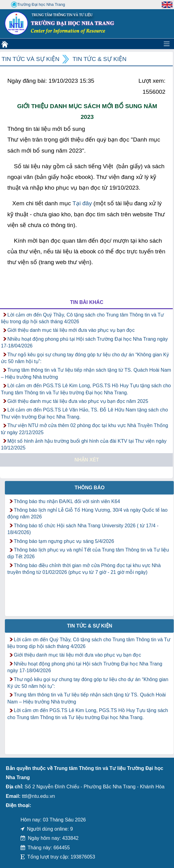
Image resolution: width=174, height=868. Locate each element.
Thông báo (90, 488)
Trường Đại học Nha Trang (38, 5)
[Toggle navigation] (167, 44)
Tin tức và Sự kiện (30, 59)
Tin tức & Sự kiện (100, 59)
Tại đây (82, 203)
